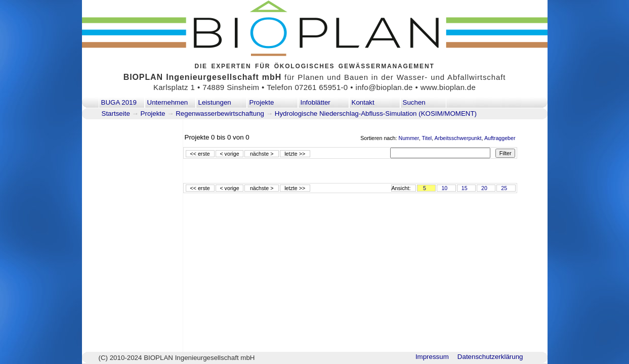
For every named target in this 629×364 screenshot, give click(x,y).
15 (465, 188)
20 (484, 188)
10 (444, 188)
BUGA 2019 (119, 102)
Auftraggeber (500, 138)
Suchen (414, 102)
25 (504, 188)
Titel (427, 138)
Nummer (408, 138)
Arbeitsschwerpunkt (458, 138)
